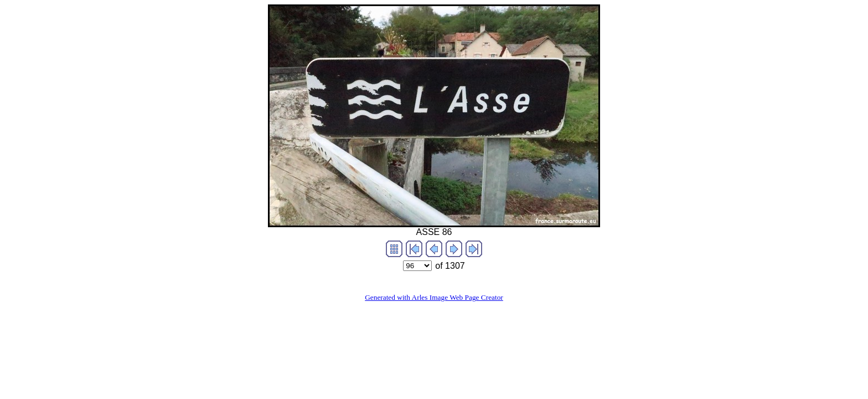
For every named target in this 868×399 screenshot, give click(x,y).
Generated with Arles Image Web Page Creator (434, 297)
